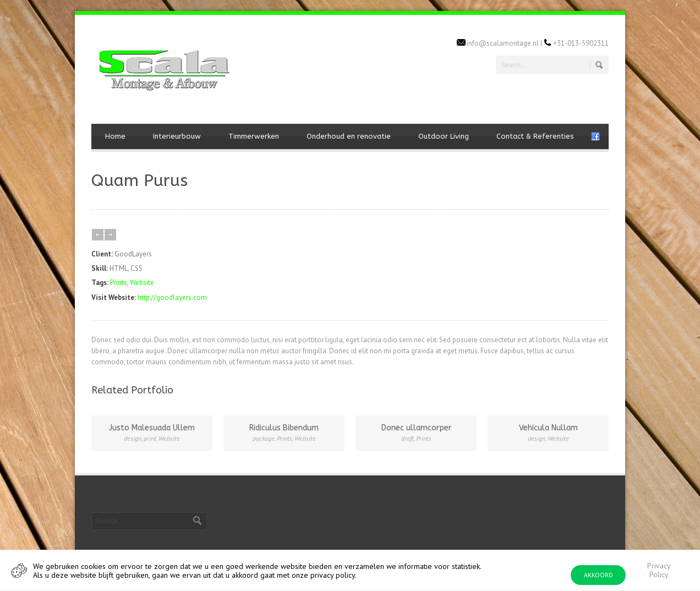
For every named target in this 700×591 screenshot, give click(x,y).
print (150, 438)
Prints (119, 283)
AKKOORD (598, 575)
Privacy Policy (659, 570)
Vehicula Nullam (548, 428)
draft (408, 438)
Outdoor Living (444, 136)
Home (115, 136)
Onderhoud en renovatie (349, 136)
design (133, 438)
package (264, 438)
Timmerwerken (254, 136)
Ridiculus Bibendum (284, 428)
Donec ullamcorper (416, 428)
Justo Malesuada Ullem (152, 428)
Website (142, 283)
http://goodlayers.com (172, 297)
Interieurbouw (177, 136)
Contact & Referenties (535, 136)
